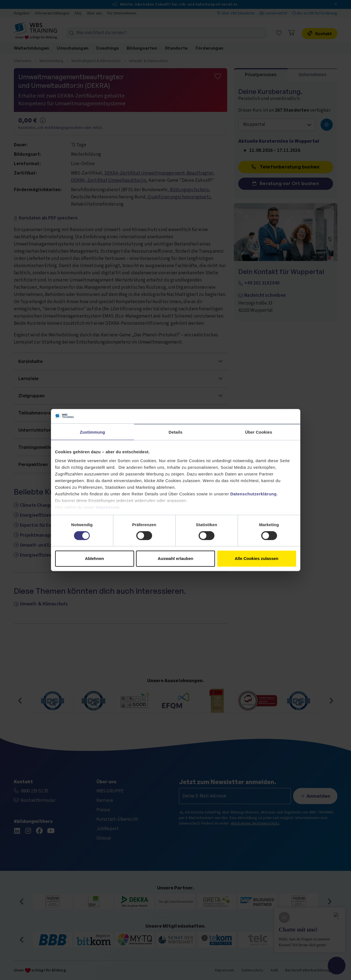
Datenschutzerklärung (253, 494)
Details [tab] (176, 432)
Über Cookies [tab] (259, 432)
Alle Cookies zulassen (257, 558)
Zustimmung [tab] (92, 432)
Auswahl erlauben (175, 558)
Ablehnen (94, 558)
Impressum (108, 507)
